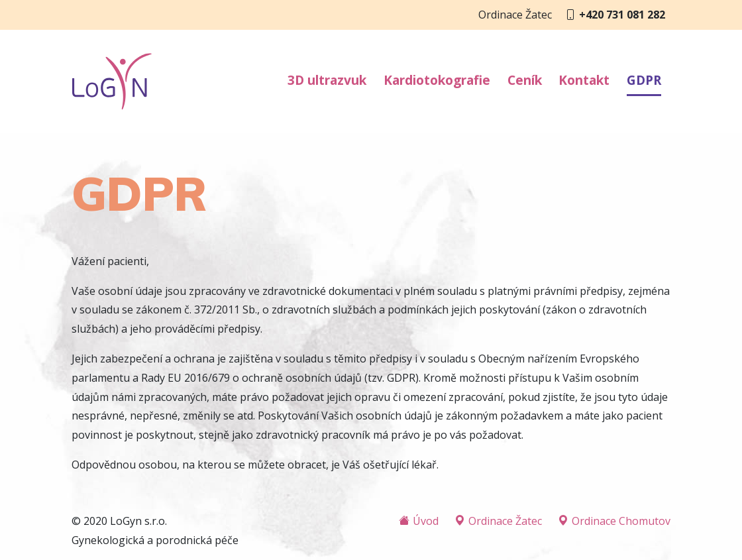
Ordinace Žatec (498, 521)
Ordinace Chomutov (614, 521)
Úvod (419, 521)
